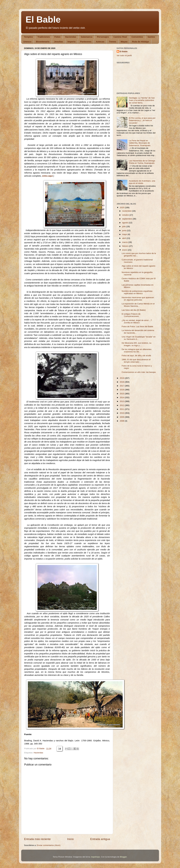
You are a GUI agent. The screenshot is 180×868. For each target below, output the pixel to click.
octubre (126, 215)
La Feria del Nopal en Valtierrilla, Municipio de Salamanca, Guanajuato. (140, 143)
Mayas (124, 42)
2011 (122, 409)
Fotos (57, 37)
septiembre (127, 219)
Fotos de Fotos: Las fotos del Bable (137, 327)
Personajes (103, 37)
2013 (122, 401)
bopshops (96, 857)
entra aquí (47, 176)
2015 (122, 394)
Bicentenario (43, 42)
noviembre (127, 211)
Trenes (112, 42)
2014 (122, 397)
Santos (151, 37)
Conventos (137, 37)
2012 (122, 405)
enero (125, 250)
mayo (125, 234)
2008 (122, 421)
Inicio (71, 839)
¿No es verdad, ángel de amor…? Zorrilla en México (137, 321)
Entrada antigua (100, 839)
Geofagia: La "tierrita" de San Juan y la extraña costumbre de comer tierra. (142, 100)
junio (125, 230)
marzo (125, 242)
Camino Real (120, 37)
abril (124, 238)
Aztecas (100, 42)
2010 (122, 413)
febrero (126, 246)
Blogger (123, 857)
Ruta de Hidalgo (141, 42)
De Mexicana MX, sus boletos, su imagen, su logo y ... (136, 344)
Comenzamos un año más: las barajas (139, 372)
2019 (122, 378)
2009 (122, 417)
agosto (125, 223)
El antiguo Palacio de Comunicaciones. (131, 315)
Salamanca (87, 37)
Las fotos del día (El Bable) (134, 310)
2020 (122, 208)
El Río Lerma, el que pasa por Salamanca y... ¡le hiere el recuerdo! (142, 120)
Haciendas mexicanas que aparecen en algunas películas (138, 299)
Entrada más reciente (37, 839)
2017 (122, 386)
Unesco (27, 42)
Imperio (72, 42)
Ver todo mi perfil (124, 55)
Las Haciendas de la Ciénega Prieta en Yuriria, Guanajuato (142, 162)
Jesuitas (59, 42)
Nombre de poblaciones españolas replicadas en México (137, 292)
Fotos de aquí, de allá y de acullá (136, 356)
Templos (28, 37)
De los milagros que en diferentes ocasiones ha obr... (137, 351)
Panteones (86, 42)
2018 (122, 382)
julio (124, 226)
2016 (122, 390)
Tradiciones (44, 37)
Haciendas (71, 37)
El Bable (43, 19)
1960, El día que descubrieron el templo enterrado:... (136, 361)
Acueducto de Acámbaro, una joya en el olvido (142, 182)
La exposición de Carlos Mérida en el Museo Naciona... (138, 305)
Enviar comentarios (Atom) (49, 845)
